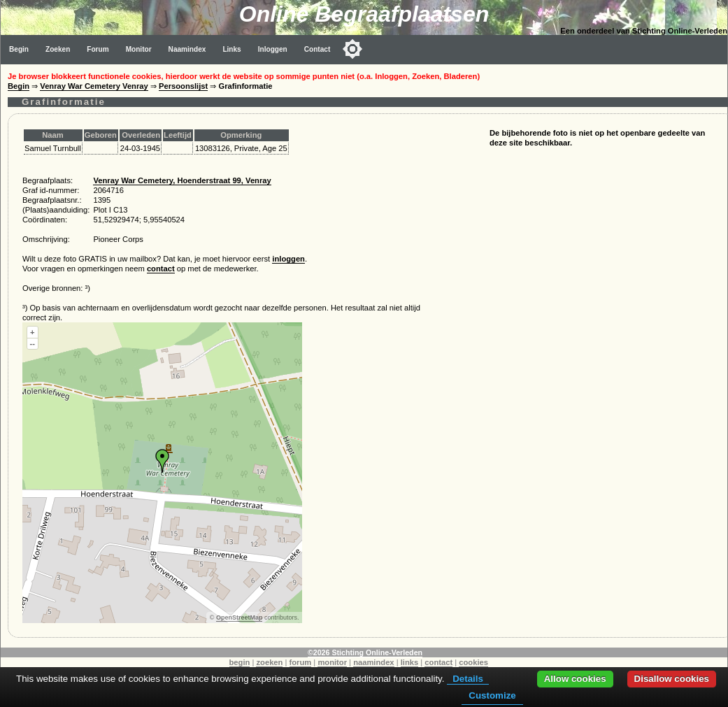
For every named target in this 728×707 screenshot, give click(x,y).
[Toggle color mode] (352, 49)
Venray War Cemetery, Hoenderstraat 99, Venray (182, 180)
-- (33, 343)
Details (468, 679)
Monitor (139, 49)
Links (231, 49)
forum (301, 662)
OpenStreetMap (240, 617)
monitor (332, 662)
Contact (317, 49)
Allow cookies (575, 679)
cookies (473, 662)
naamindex (373, 662)
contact (161, 269)
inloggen (288, 259)
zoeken (269, 662)
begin (240, 662)
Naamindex (187, 49)
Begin (19, 49)
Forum (98, 49)
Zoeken (58, 49)
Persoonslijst (183, 86)
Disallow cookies (672, 679)
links (410, 662)
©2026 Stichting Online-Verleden (365, 652)
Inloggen (273, 49)
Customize (492, 695)
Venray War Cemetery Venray (94, 86)
